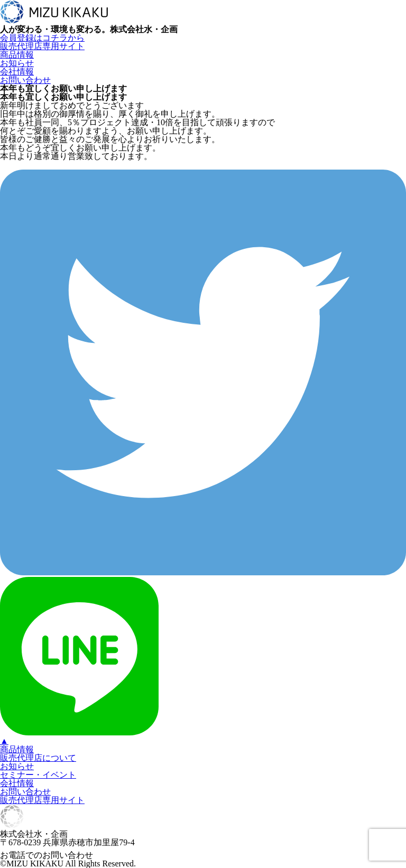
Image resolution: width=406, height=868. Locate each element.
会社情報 (17, 72)
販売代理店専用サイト (42, 46)
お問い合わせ (25, 80)
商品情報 (17, 55)
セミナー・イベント (38, 775)
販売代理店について (38, 758)
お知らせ (17, 63)
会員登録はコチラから (42, 38)
